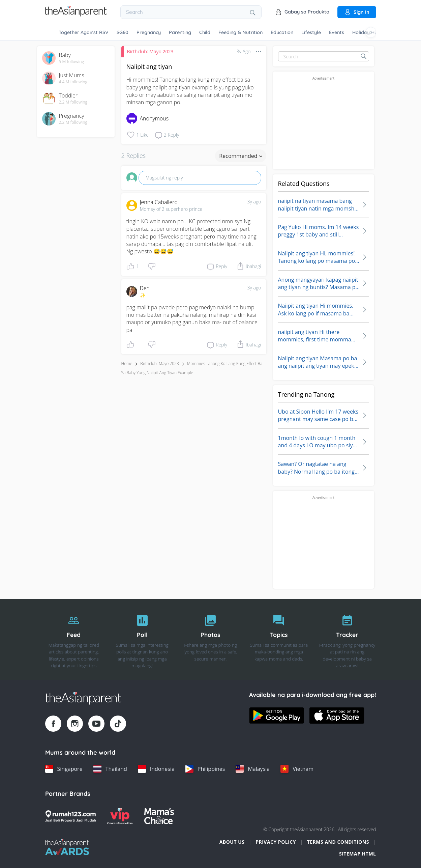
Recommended (240, 156)
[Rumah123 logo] (70, 816)
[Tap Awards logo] (67, 847)
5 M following (72, 62)
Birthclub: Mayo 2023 (150, 51)
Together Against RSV (84, 32)
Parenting (180, 32)
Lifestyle (311, 32)
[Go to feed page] (76, 15)
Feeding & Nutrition (240, 32)
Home (127, 363)
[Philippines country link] (205, 769)
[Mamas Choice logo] (159, 816)
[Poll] (142, 640)
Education (282, 32)
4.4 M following (73, 82)
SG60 (123, 32)
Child (205, 32)
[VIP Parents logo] (120, 816)
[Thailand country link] (110, 769)
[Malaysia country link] (253, 769)
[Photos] (210, 640)
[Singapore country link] (64, 769)
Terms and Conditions (338, 842)
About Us (232, 842)
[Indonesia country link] (156, 769)
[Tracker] (347, 640)
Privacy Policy (276, 842)
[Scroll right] (371, 32)
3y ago (254, 202)
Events (337, 32)
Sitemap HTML (358, 854)
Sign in (357, 12)
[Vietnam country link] (297, 769)
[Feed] (74, 640)
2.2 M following (73, 102)
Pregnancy (149, 32)
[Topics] (279, 640)
